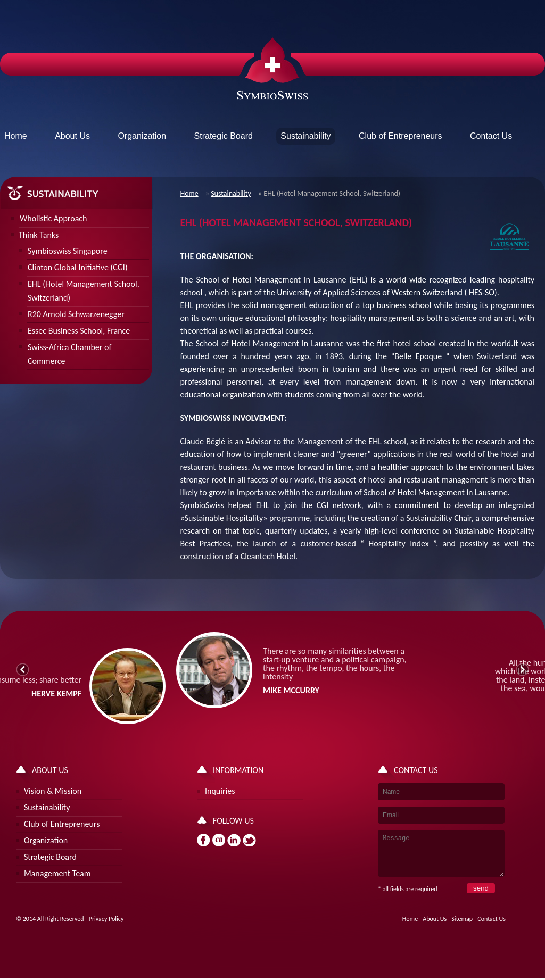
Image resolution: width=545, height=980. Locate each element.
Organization (142, 136)
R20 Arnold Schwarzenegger (76, 314)
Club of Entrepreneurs (401, 136)
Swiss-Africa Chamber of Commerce (69, 354)
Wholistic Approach (53, 218)
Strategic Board (224, 136)
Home (16, 136)
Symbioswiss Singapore (68, 251)
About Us (72, 136)
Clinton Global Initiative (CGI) (78, 267)
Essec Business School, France (79, 331)
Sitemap (462, 927)
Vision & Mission (53, 791)
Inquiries (220, 791)
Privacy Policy (106, 927)
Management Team (57, 873)
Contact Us (491, 136)
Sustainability (231, 193)
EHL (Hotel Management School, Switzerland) (84, 291)
